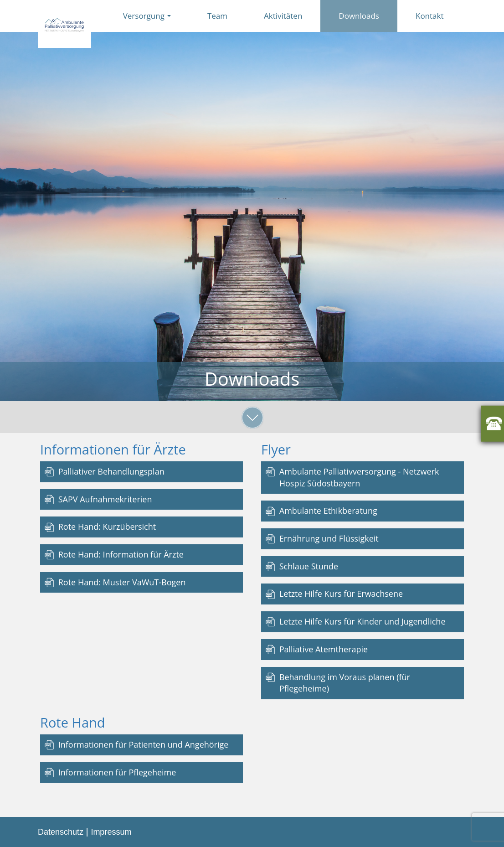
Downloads (359, 16)
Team (217, 16)
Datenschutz (61, 832)
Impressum (111, 832)
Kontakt (430, 16)
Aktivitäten (283, 16)
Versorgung (147, 16)
